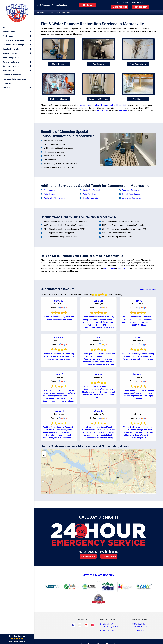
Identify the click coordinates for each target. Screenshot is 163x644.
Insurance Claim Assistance (14, 78)
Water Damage (59, 64)
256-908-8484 (120, 7)
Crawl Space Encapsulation (14, 39)
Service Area (52, 12)
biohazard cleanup (101, 105)
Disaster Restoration (91, 198)
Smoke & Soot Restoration (54, 198)
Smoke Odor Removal (91, 190)
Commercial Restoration (131, 198)
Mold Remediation (138, 64)
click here (123, 111)
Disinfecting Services (12, 56)
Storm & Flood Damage (131, 194)
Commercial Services (98, 99)
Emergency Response (131, 190)
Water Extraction (50, 194)
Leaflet (121, 495)
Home (41, 12)
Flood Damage (49, 190)
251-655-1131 (140, 7)
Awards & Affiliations (98, 576)
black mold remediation (118, 105)
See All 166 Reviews (148, 289)
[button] (44, 454)
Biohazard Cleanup (59, 99)
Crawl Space (138, 99)
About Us (6, 87)
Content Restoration (11, 61)
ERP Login (88, 5)
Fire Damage (99, 64)
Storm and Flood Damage (13, 44)
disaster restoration (85, 105)
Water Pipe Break (90, 194)
